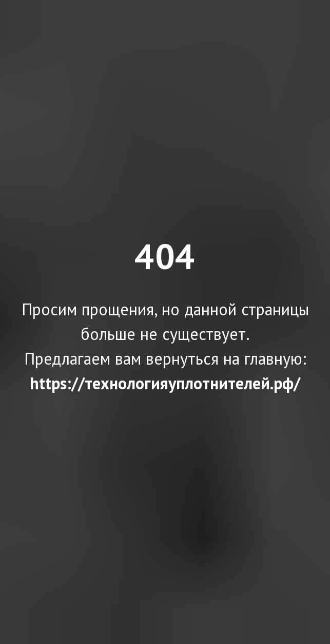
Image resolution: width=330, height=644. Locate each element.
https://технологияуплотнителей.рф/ (165, 383)
